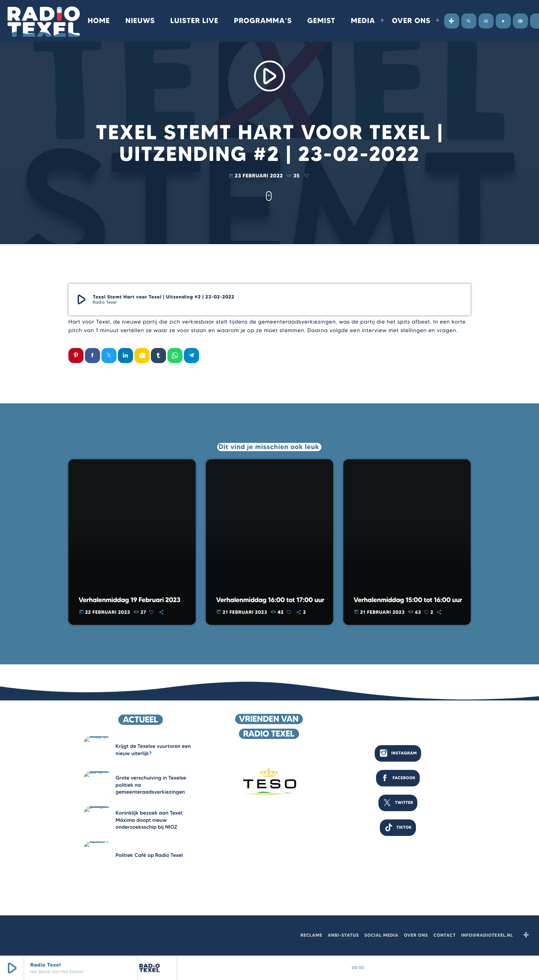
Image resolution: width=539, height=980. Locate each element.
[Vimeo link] (44, 21)
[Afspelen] (503, 21)
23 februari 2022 (257, 176)
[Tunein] (452, 21)
